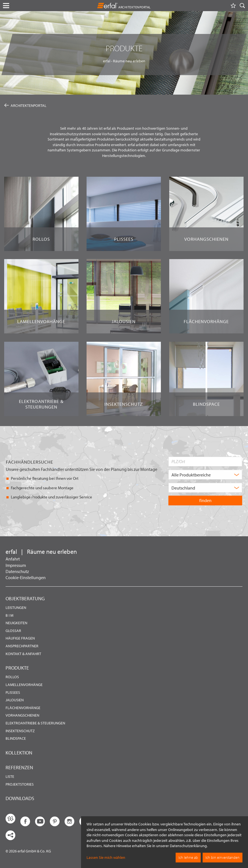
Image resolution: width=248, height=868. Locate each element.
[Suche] (242, 6)
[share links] (10, 835)
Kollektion (19, 753)
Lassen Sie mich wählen (106, 857)
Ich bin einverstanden (223, 857)
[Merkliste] (233, 6)
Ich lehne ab (188, 857)
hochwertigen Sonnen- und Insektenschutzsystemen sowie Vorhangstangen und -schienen (119, 131)
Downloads (20, 798)
